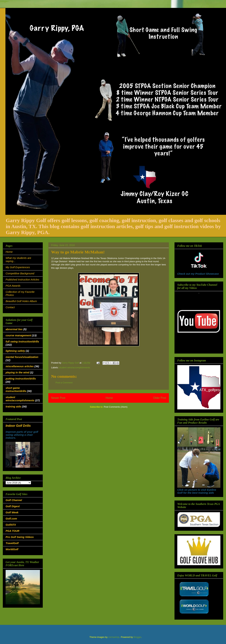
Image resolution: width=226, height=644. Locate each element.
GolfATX (11, 525)
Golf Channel (14, 500)
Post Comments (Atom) (116, 407)
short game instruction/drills (16, 389)
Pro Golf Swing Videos (20, 537)
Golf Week (12, 512)
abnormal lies (14, 329)
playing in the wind (17, 372)
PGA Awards (13, 286)
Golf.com (11, 519)
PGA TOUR (12, 531)
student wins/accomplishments (75, 367)
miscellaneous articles (20, 366)
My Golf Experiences (18, 267)
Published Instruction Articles (22, 279)
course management (18, 335)
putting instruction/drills (21, 379)
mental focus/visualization (22, 357)
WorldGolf (12, 549)
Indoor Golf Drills (18, 426)
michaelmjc (114, 637)
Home (109, 398)
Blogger (137, 637)
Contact (10, 307)
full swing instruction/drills (22, 341)
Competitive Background (20, 273)
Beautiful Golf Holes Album (21, 301)
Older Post (160, 398)
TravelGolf (12, 543)
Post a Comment (64, 383)
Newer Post (58, 398)
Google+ (4, 1)
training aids (13, 406)
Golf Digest (13, 506)
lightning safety (15, 351)
